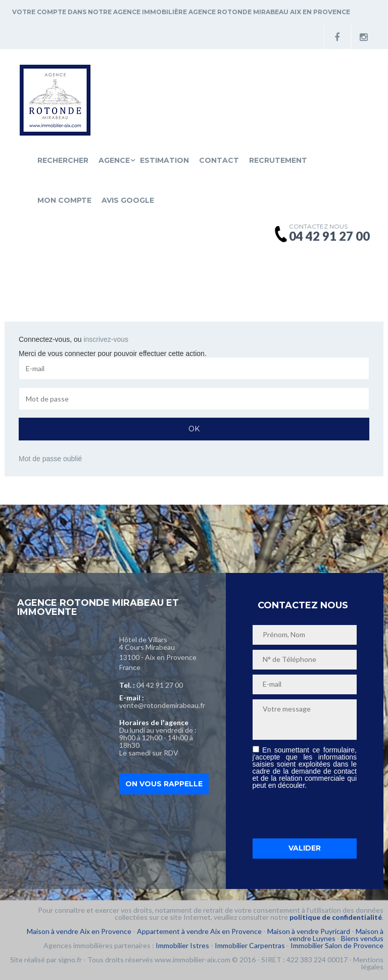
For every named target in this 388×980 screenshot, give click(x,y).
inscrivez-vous (106, 339)
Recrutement (278, 160)
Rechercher (63, 160)
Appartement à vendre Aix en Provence (199, 931)
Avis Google (128, 200)
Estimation (164, 160)
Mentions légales (368, 963)
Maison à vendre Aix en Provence (79, 931)
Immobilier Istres (182, 945)
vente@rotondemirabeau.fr (162, 705)
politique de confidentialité (336, 917)
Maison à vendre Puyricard (309, 931)
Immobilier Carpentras (250, 945)
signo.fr (70, 960)
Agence (114, 160)
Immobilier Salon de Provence (337, 945)
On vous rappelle (164, 784)
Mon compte (64, 200)
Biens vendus (362, 938)
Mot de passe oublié (50, 459)
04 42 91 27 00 (160, 685)
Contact (219, 160)
